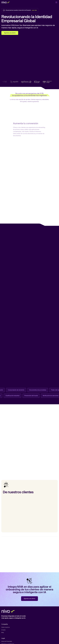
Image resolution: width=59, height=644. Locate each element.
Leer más (34, 10)
